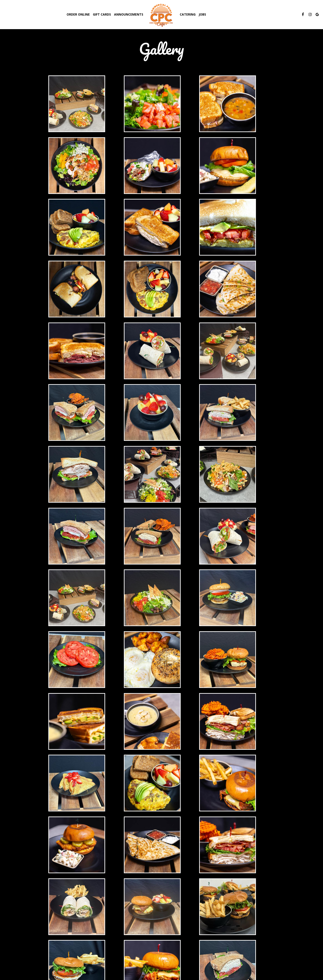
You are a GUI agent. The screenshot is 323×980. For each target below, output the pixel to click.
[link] (161, 15)
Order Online (78, 14)
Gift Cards (102, 14)
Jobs (202, 14)
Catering (188, 14)
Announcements (129, 14)
